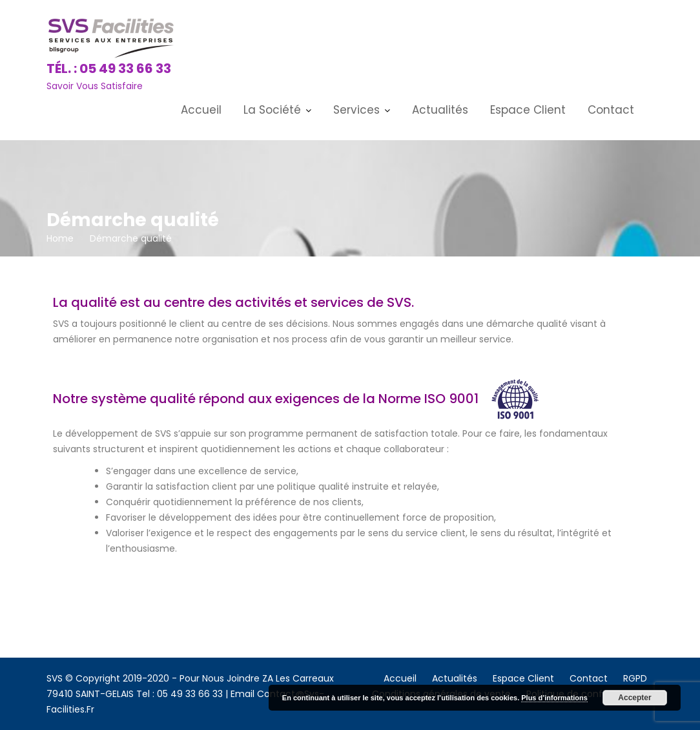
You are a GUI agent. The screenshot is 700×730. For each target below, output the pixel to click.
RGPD (635, 678)
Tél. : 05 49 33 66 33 (109, 68)
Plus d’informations (554, 698)
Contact (611, 110)
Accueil (201, 110)
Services (356, 110)
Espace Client (528, 110)
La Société (272, 110)
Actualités (440, 110)
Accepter (634, 698)
